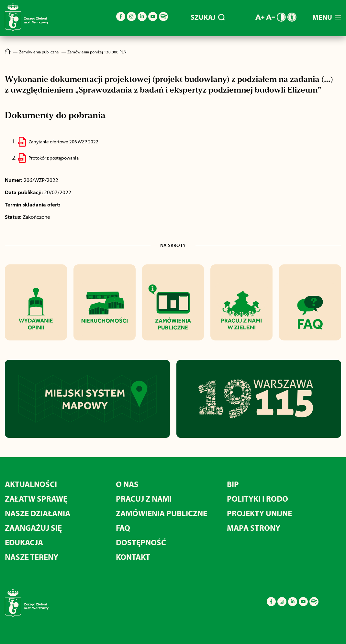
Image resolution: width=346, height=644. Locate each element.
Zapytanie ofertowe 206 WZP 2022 (63, 142)
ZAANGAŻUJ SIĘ (33, 528)
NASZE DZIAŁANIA (38, 513)
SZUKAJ (208, 17)
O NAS (127, 484)
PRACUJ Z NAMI (144, 499)
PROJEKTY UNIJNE (259, 513)
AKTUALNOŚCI (31, 484)
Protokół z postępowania (54, 158)
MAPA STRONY (254, 528)
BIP (233, 484)
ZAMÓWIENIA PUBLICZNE (162, 513)
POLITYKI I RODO (257, 499)
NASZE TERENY (32, 557)
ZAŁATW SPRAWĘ (36, 499)
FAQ (123, 528)
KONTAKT (133, 557)
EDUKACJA (24, 542)
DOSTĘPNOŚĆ (141, 542)
